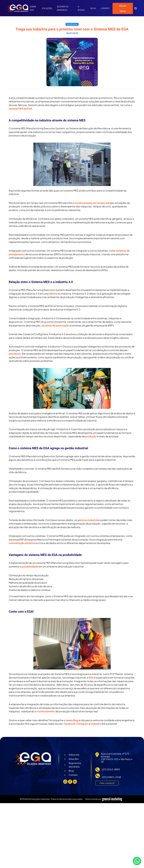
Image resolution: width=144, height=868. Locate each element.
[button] (135, 8)
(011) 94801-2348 (111, 777)
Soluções (47, 8)
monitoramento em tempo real (92, 203)
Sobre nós (33, 8)
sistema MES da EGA (20, 109)
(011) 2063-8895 (111, 769)
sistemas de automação (55, 325)
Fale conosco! (107, 783)
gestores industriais (89, 520)
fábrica (53, 294)
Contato (105, 8)
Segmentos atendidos (63, 8)
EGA (91, 677)
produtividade (30, 566)
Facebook (70, 724)
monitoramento (46, 711)
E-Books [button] (82, 8)
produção (91, 436)
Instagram (82, 724)
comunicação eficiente (22, 543)
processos (15, 354)
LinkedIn (95, 724)
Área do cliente (123, 8)
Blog (93, 8)
